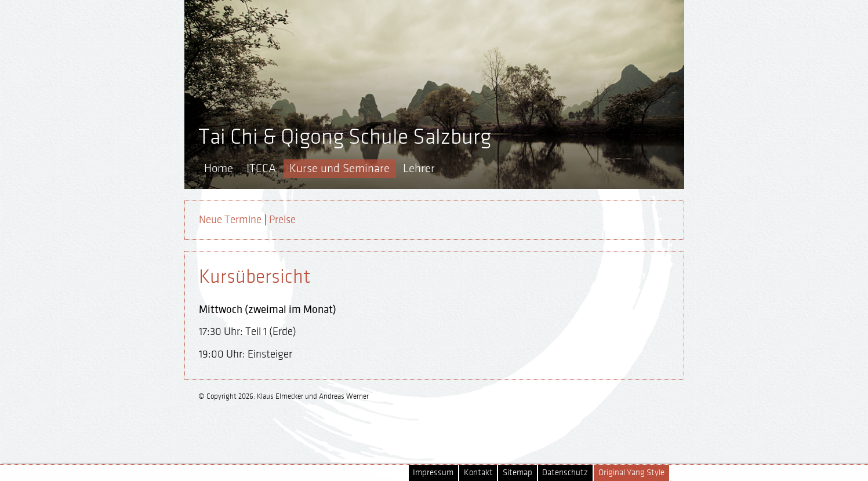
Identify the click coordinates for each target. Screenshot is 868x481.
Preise (282, 220)
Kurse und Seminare (339, 168)
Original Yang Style (631, 473)
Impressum (433, 473)
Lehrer (419, 168)
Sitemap (517, 473)
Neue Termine (230, 220)
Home (219, 168)
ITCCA (261, 168)
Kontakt (478, 473)
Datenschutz (565, 473)
